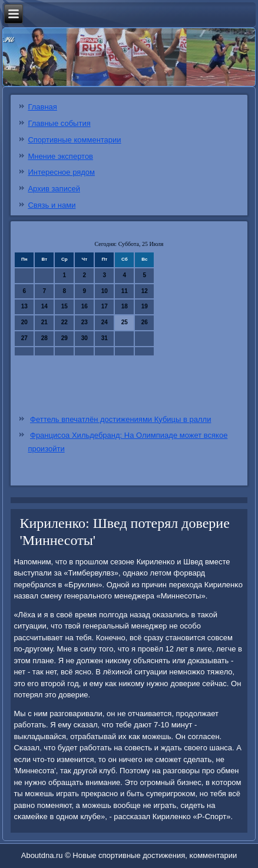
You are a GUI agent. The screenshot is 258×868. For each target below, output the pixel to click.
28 (44, 338)
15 (64, 306)
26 (145, 322)
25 (125, 322)
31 (105, 338)
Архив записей (54, 189)
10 (105, 291)
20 (24, 322)
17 (105, 306)
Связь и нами (52, 205)
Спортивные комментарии (74, 140)
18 (125, 306)
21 (44, 322)
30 (85, 338)
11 (125, 291)
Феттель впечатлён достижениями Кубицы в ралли (120, 419)
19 (145, 306)
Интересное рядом (61, 172)
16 (85, 306)
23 (85, 322)
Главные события (59, 123)
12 (145, 291)
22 (64, 322)
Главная (42, 107)
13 (24, 306)
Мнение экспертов (60, 156)
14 (44, 306)
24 (105, 322)
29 (64, 338)
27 (24, 338)
